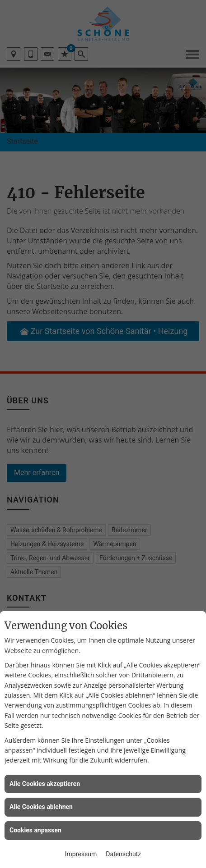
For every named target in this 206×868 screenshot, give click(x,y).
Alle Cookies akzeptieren (45, 784)
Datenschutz (123, 854)
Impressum (81, 854)
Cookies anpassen (35, 830)
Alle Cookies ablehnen (41, 807)
